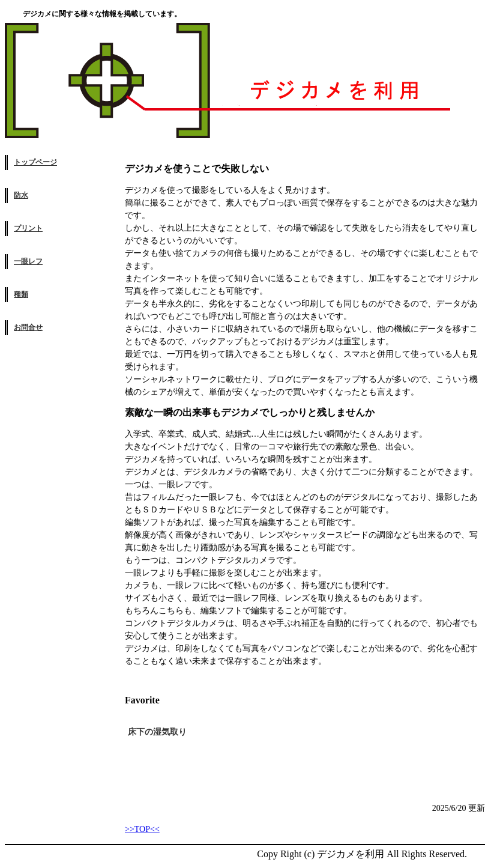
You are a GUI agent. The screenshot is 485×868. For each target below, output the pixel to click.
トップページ (35, 162)
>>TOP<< (142, 829)
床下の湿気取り (157, 732)
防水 (21, 195)
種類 (21, 294)
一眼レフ (28, 261)
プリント (28, 228)
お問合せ (28, 327)
